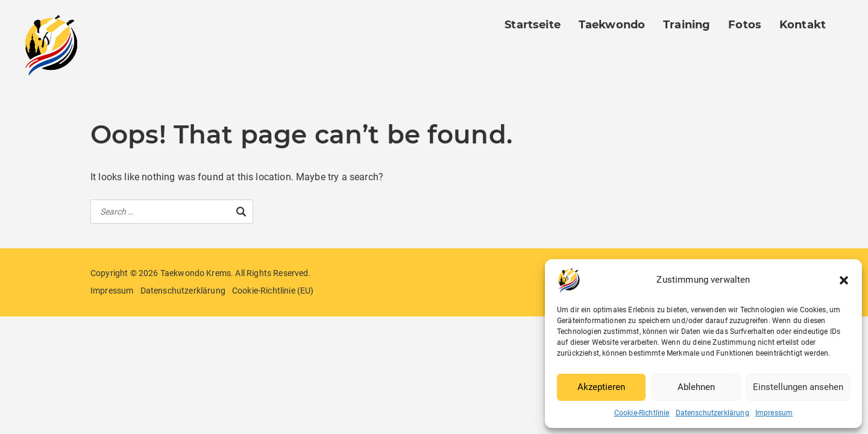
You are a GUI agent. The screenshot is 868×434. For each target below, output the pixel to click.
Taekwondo (612, 25)
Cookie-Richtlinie (642, 413)
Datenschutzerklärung (712, 413)
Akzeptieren (601, 387)
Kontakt (803, 25)
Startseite (533, 25)
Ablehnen (696, 387)
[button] (844, 280)
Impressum (774, 413)
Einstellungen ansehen (798, 387)
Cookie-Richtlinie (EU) (273, 291)
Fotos (745, 25)
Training (687, 25)
